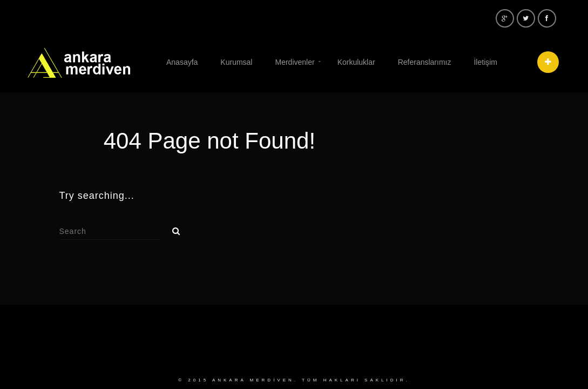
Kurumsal (236, 62)
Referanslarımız (425, 62)
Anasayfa (182, 62)
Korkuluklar (356, 62)
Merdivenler (295, 62)
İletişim (485, 62)
